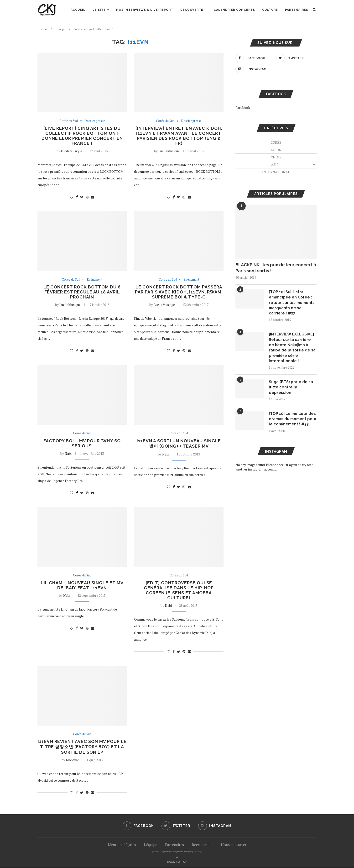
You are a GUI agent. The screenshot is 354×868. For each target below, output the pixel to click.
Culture (270, 10)
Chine (276, 157)
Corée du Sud (69, 121)
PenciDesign (198, 852)
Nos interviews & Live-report (145, 10)
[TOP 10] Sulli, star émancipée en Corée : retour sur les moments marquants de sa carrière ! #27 (292, 303)
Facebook (243, 107)
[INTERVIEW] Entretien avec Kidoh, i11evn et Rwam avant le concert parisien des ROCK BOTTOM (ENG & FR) (179, 136)
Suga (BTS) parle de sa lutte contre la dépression (291, 387)
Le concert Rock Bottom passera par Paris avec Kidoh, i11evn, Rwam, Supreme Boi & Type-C (179, 292)
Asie (275, 165)
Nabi (68, 453)
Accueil (78, 10)
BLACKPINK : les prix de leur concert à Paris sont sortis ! (276, 268)
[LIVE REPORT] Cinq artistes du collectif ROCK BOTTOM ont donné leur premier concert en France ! (82, 136)
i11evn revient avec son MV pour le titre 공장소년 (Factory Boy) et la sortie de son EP (82, 747)
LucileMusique (71, 151)
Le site (99, 10)
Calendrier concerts (234, 10)
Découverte (192, 10)
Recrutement (202, 845)
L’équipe (151, 845)
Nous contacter (234, 845)
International (276, 172)
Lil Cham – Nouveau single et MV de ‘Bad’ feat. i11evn (82, 586)
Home (42, 29)
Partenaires (297, 10)
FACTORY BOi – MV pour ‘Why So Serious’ (82, 443)
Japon (276, 150)
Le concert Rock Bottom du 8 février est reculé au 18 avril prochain (82, 292)
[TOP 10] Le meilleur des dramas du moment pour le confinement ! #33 (293, 422)
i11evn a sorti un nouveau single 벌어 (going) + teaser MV (179, 443)
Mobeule (72, 760)
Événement (95, 280)
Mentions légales (122, 845)
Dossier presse (95, 121)
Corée (276, 142)
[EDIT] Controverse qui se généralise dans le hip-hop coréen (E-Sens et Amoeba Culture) (179, 591)
